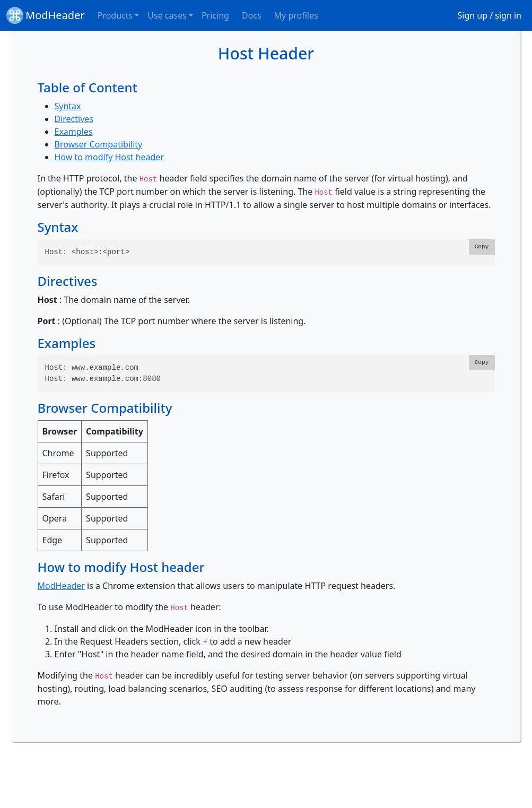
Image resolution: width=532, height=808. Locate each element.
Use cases (167, 15)
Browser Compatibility (99, 144)
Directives (74, 119)
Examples (74, 132)
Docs (252, 15)
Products (115, 15)
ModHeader (46, 15)
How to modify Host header (110, 157)
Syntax (68, 106)
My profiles (296, 15)
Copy (482, 247)
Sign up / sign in (490, 15)
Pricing (215, 15)
